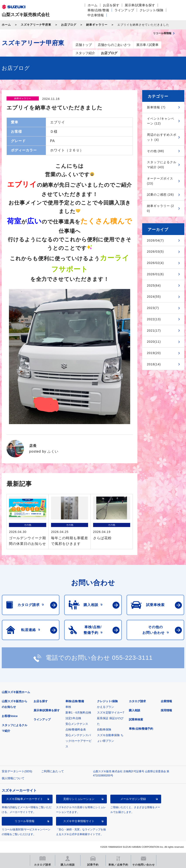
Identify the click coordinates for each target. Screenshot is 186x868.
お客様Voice (10, 716)
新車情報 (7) (156, 107)
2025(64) (154, 285)
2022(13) (154, 319)
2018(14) (154, 364)
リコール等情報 (25, 821)
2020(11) (154, 342)
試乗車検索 (136, 719)
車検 (68, 707)
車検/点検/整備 (98, 10)
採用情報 (166, 710)
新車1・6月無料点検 (78, 713)
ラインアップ (124, 10)
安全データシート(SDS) (17, 771)
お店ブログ (69, 25)
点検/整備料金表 (76, 729)
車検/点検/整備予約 (141, 729)
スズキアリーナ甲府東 (36, 25)
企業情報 (166, 701)
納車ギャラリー (97, 25)
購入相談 (135, 710)
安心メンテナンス (77, 724)
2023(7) (153, 308)
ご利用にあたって (53, 771)
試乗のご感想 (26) (160, 195)
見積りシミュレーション (79, 799)
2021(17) (154, 331)
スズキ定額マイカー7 (111, 713)
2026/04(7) (155, 240)
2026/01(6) (155, 274)
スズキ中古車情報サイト (79, 821)
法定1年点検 (73, 718)
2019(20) (154, 353)
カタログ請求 (137, 701)
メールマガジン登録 (133, 799)
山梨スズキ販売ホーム (16, 692)
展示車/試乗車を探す (140, 5)
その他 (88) (156, 151)
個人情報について (13, 778)
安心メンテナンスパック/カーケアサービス (79, 741)
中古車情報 (96, 15)
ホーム (93, 5)
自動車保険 (104, 729)
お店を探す (111, 5)
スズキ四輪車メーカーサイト (25, 799)
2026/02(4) (155, 263)
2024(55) (154, 297)
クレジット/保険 (151, 10)
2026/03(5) (155, 252)
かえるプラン (106, 707)
